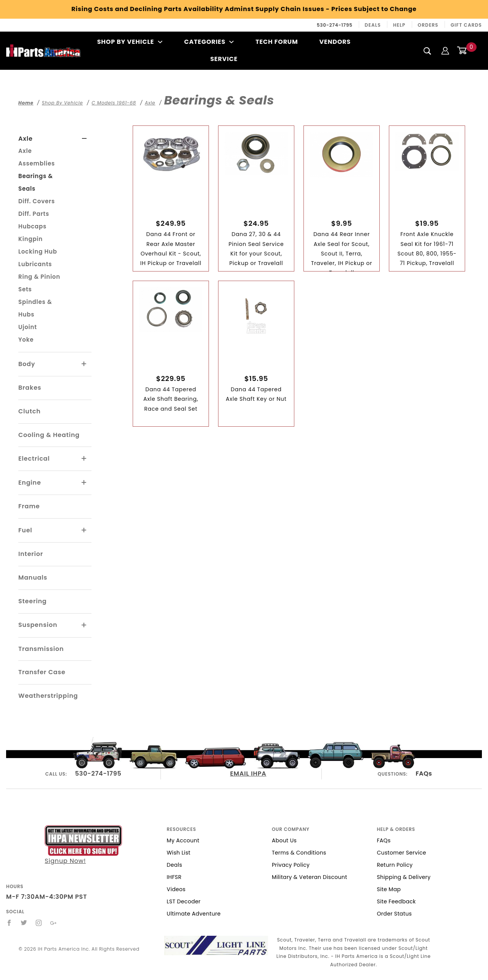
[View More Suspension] (84, 625)
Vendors (335, 42)
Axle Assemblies (37, 157)
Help (399, 25)
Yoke (26, 340)
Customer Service (401, 853)
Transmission (41, 649)
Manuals (33, 578)
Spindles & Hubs (35, 308)
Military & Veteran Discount (310, 877)
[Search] (428, 51)
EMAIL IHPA (248, 774)
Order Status (394, 914)
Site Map (389, 889)
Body (27, 364)
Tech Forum (277, 42)
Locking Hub (38, 251)
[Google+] (54, 923)
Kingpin (30, 239)
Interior (31, 554)
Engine (30, 483)
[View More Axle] (84, 139)
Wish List (178, 853)
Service (224, 59)
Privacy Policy (291, 865)
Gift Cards (466, 25)
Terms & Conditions (299, 853)
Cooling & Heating (49, 435)
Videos (176, 889)
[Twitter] (24, 923)
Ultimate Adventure (193, 914)
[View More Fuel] (84, 530)
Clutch (30, 411)
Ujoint (28, 327)
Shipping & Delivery (404, 877)
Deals (373, 25)
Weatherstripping (48, 696)
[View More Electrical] (84, 459)
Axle (26, 139)
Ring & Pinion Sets (39, 283)
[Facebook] (9, 923)
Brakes (30, 388)
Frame (29, 506)
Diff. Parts (34, 214)
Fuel (25, 530)
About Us (284, 840)
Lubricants (35, 264)
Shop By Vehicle (130, 42)
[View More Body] (84, 364)
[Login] (445, 51)
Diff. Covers (37, 201)
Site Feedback (396, 901)
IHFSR (174, 877)
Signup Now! (83, 845)
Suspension (38, 625)
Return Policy (395, 865)
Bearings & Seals (36, 182)
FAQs (424, 774)
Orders (428, 25)
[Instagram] (39, 923)
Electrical (34, 459)
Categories (209, 42)
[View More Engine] (84, 483)
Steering (32, 601)
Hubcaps (32, 226)
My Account (183, 840)
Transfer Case (42, 672)
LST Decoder (184, 901)
